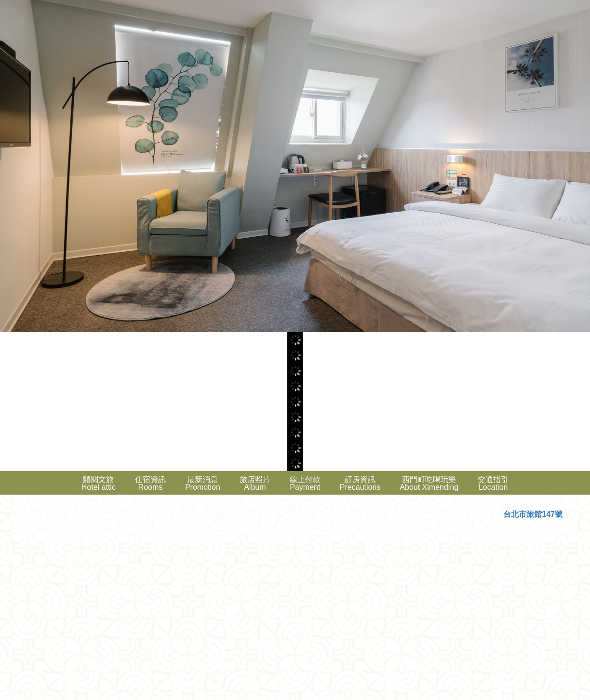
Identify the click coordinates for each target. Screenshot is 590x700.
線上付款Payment (305, 483)
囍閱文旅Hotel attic (99, 483)
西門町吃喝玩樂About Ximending (429, 483)
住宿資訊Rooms (150, 483)
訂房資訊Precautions (360, 483)
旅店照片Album (255, 483)
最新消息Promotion (203, 483)
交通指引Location (493, 483)
